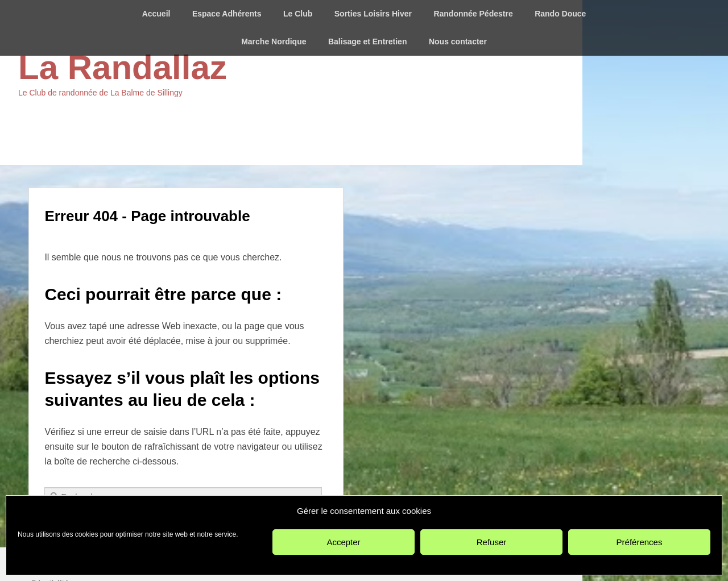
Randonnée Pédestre (473, 14)
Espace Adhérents (227, 14)
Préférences (640, 542)
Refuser (492, 542)
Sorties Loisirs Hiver (373, 14)
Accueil (156, 14)
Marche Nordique (274, 42)
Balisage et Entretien (368, 42)
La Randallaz (123, 67)
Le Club (298, 14)
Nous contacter (458, 42)
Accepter (343, 542)
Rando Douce (560, 14)
